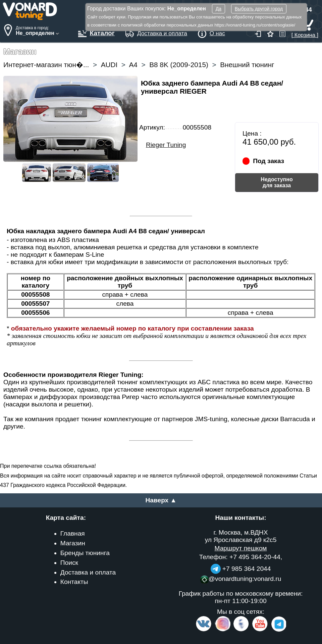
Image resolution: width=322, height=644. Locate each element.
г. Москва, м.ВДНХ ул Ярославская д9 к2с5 (241, 536)
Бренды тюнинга (85, 553)
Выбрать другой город (259, 9)
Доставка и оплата (88, 572)
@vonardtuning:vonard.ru (241, 579)
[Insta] (223, 630)
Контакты (74, 582)
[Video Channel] (260, 630)
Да (219, 9)
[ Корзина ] (305, 32)
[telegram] (278, 630)
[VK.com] (204, 630)
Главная (73, 533)
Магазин (73, 543)
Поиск (69, 563)
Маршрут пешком (240, 548)
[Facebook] (240, 630)
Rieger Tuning (166, 145)
